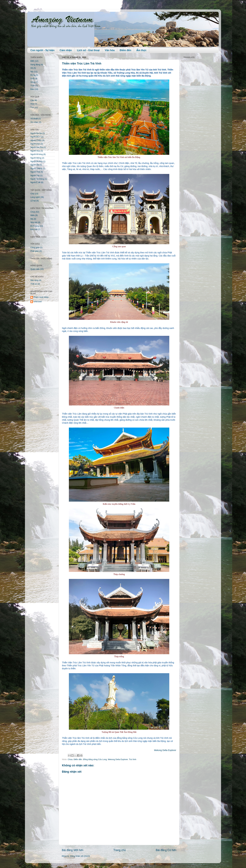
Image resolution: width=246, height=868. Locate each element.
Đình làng (35, 226)
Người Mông (36, 158)
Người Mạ (35, 165)
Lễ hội (33, 201)
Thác (33, 86)
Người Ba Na (36, 133)
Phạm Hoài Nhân (41, 297)
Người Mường (36, 161)
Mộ (32, 219)
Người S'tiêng (36, 168)
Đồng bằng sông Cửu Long (95, 759)
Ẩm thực (141, 50)
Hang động (35, 65)
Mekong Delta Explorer (165, 750)
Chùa (70, 759)
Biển (32, 61)
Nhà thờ (34, 222)
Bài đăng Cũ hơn (166, 850)
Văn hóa (110, 50)
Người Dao (35, 144)
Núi (32, 72)
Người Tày (35, 176)
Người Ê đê (35, 182)
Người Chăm (36, 140)
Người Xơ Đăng (37, 179)
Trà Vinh (133, 759)
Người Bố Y (35, 137)
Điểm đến (125, 50)
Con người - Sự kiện (42, 50)
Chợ (32, 194)
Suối (32, 79)
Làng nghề (35, 197)
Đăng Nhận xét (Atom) (80, 856)
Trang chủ (120, 850)
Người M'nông (37, 154)
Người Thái (35, 172)
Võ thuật (34, 119)
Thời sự (34, 284)
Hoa (32, 104)
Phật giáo (35, 251)
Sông (33, 82)
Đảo (32, 89)
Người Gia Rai (37, 147)
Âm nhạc (34, 122)
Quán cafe (35, 269)
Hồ (32, 68)
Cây (32, 100)
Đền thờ (34, 229)
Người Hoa (35, 151)
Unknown (38, 302)
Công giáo (35, 248)
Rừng (33, 75)
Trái (32, 107)
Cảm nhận (66, 50)
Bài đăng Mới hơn (73, 850)
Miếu (33, 215)
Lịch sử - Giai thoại (88, 50)
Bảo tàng (34, 280)
